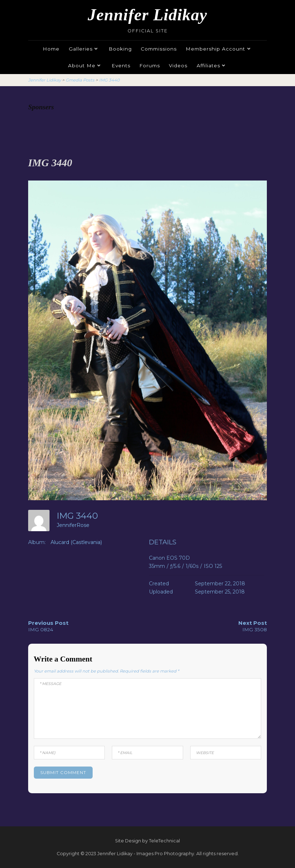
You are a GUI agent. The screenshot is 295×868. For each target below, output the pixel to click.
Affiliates (208, 66)
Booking (120, 49)
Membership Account (215, 49)
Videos (178, 66)
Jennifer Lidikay (147, 15)
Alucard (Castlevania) (76, 542)
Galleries (81, 49)
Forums (150, 66)
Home (51, 49)
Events (121, 66)
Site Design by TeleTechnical (147, 841)
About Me (82, 66)
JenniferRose (73, 525)
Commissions (159, 49)
